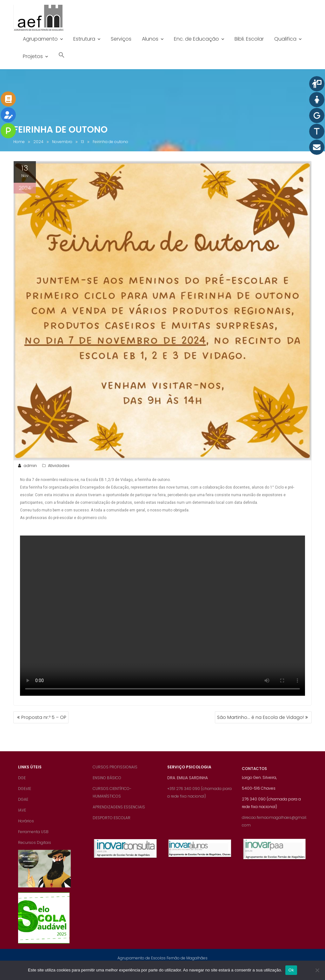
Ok (291, 970)
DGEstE (25, 795)
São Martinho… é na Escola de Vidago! (260, 717)
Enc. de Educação (196, 39)
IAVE (22, 817)
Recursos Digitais (35, 849)
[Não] (317, 970)
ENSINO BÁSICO (107, 784)
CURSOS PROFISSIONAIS (115, 774)
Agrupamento (40, 39)
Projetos (33, 56)
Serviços (121, 39)
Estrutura (84, 39)
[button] (62, 56)
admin (27, 466)
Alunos (150, 39)
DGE (22, 784)
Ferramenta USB (33, 838)
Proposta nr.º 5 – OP (44, 717)
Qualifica (285, 39)
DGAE (23, 806)
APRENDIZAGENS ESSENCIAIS (119, 814)
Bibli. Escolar (249, 39)
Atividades (59, 466)
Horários (26, 828)
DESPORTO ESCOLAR (112, 824)
